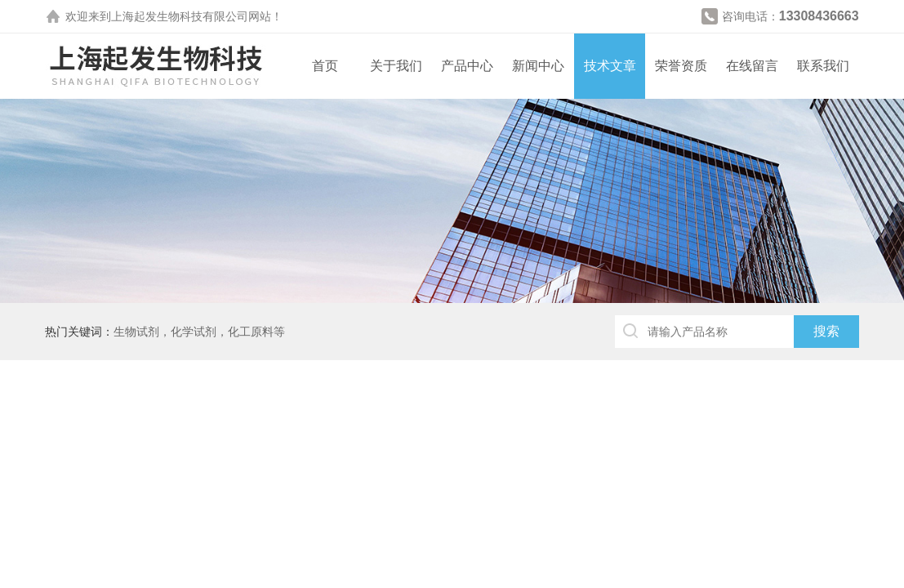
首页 (325, 66)
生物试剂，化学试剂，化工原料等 (199, 332)
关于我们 (396, 66)
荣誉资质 (681, 66)
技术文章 (610, 66)
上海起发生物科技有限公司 (180, 16)
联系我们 (823, 66)
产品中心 (467, 66)
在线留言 (752, 66)
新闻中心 (538, 66)
